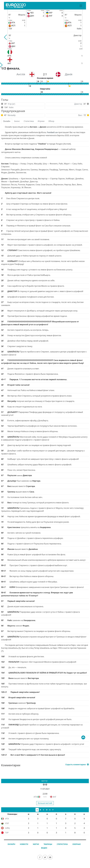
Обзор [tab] (51, 121)
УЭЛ (7, 823)
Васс (80, 115)
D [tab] (47, 810)
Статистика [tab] (29, 121)
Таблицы (48, 844)
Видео (44, 848)
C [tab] (44, 810)
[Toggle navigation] (81, 6)
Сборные (77, 844)
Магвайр (12, 115)
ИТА (35, 797)
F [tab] (53, 810)
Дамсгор (78, 104)
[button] (6, 37)
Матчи (44, 781)
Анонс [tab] (17, 121)
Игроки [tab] (41, 121)
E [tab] (50, 810)
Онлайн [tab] (7, 121)
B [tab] (40, 810)
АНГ (54, 797)
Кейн (11, 107)
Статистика (62, 844)
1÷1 (45, 797)
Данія (69, 74)
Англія (21, 74)
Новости (24, 844)
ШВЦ (7, 828)
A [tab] (37, 810)
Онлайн (11, 844)
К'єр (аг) (11, 104)
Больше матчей (45, 803)
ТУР (7, 833)
